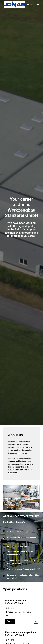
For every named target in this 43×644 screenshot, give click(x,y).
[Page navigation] (38, 5)
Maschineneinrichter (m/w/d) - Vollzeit (16, 602)
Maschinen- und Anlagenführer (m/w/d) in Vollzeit (21, 634)
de (36, 622)
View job (10, 621)
